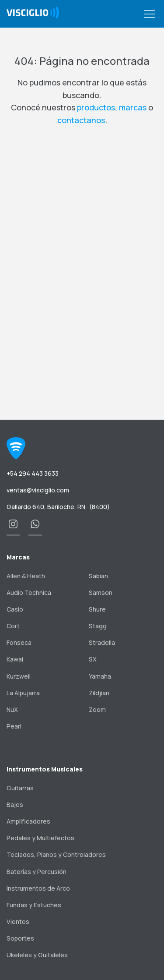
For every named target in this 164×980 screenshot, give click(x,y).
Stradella (102, 642)
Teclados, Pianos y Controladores (56, 854)
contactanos (81, 120)
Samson (101, 593)
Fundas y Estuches (34, 905)
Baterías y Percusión (37, 872)
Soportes (20, 938)
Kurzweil (19, 676)
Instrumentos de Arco (38, 888)
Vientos (18, 922)
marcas (133, 107)
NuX (12, 709)
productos (96, 107)
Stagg (98, 626)
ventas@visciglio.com (38, 490)
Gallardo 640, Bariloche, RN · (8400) (58, 507)
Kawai (15, 659)
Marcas (18, 557)
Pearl (14, 726)
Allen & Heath (26, 576)
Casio (15, 609)
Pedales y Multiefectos (40, 838)
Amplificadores (28, 821)
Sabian (98, 576)
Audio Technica (29, 593)
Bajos (15, 805)
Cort (13, 626)
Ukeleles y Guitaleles (37, 955)
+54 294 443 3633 (33, 473)
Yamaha (100, 676)
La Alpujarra (23, 693)
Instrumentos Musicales (45, 769)
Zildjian (99, 693)
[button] (150, 14)
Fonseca (19, 642)
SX (93, 659)
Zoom (97, 709)
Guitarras (20, 788)
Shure (97, 609)
